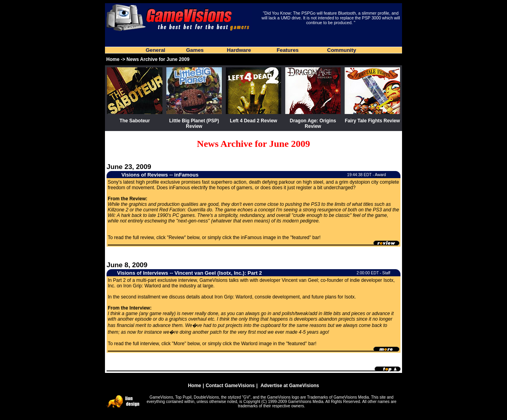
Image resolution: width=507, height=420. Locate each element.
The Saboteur (135, 121)
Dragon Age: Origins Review (313, 124)
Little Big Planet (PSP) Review (194, 124)
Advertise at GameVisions (290, 386)
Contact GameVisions (230, 386)
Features (288, 50)
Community (342, 50)
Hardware (239, 50)
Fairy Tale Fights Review (372, 121)
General (156, 50)
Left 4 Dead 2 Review (253, 121)
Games (195, 50)
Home (113, 59)
